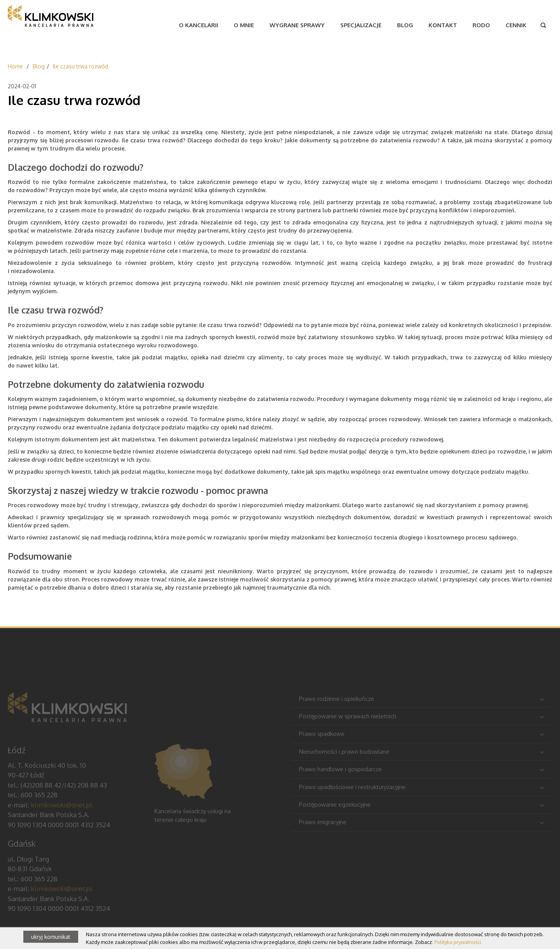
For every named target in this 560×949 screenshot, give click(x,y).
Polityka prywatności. (458, 942)
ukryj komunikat (51, 937)
